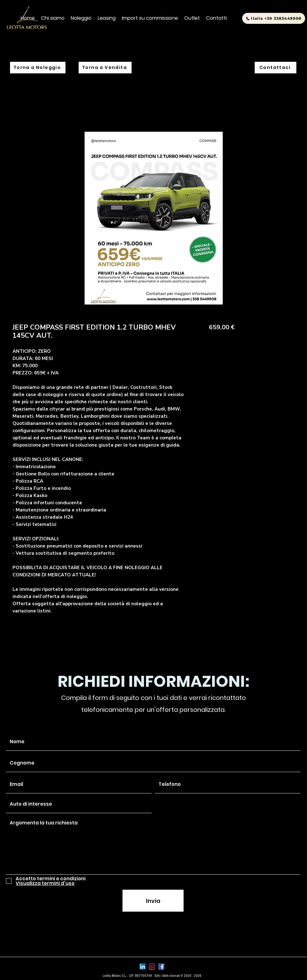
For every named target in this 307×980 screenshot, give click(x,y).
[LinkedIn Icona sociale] (143, 967)
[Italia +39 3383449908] (274, 18)
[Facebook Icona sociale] (161, 967)
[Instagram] (152, 967)
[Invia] (153, 901)
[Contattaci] (276, 68)
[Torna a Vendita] (105, 68)
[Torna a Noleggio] (38, 68)
